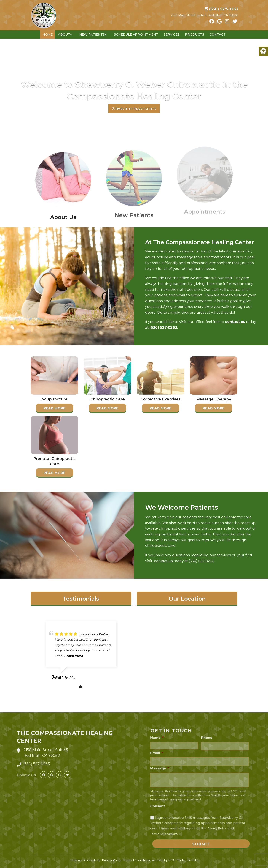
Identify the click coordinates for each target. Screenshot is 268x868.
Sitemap (76, 860)
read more (75, 656)
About (64, 34)
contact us (235, 322)
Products (195, 34)
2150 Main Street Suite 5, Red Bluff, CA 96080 (205, 15)
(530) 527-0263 (224, 9)
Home (48, 34)
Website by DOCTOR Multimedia (175, 860)
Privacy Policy (112, 860)
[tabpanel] (81, 652)
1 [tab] (81, 687)
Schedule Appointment (136, 34)
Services (172, 34)
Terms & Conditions (136, 860)
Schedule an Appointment (134, 108)
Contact (218, 34)
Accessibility (92, 860)
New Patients (92, 34)
